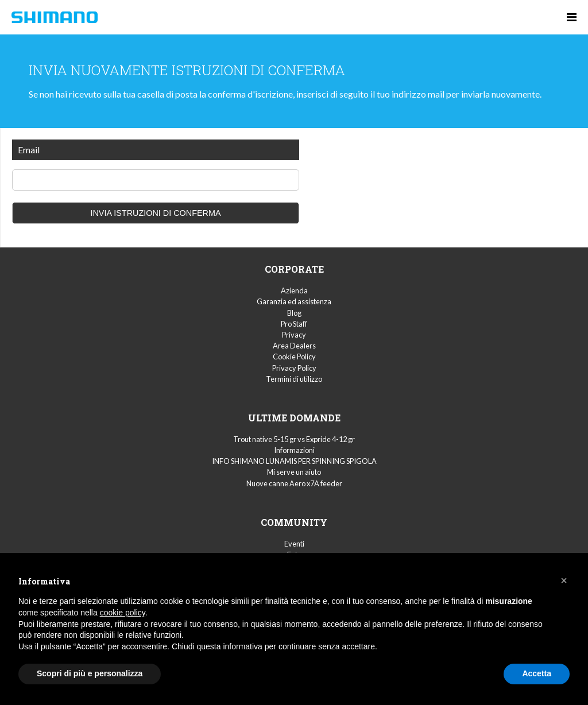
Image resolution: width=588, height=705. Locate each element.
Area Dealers (294, 346)
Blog (294, 313)
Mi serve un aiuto (294, 472)
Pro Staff (294, 324)
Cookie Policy (294, 357)
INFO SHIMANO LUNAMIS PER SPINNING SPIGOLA (294, 461)
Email (29, 150)
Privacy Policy (294, 368)
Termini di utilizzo (294, 379)
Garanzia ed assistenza (294, 301)
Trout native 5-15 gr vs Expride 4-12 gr (294, 439)
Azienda (294, 290)
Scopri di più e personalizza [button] (90, 673)
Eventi (294, 544)
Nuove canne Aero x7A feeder (294, 483)
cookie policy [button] (123, 613)
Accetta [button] (537, 673)
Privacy (294, 335)
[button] (564, 580)
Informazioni (294, 450)
